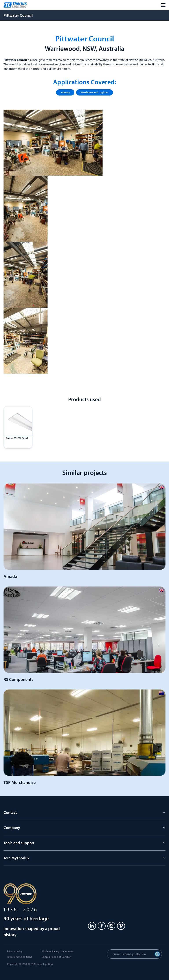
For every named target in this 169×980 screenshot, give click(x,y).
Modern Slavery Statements (57, 951)
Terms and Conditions (19, 957)
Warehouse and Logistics (95, 92)
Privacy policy (15, 951)
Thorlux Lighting (43, 964)
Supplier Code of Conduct (57, 957)
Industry (65, 92)
